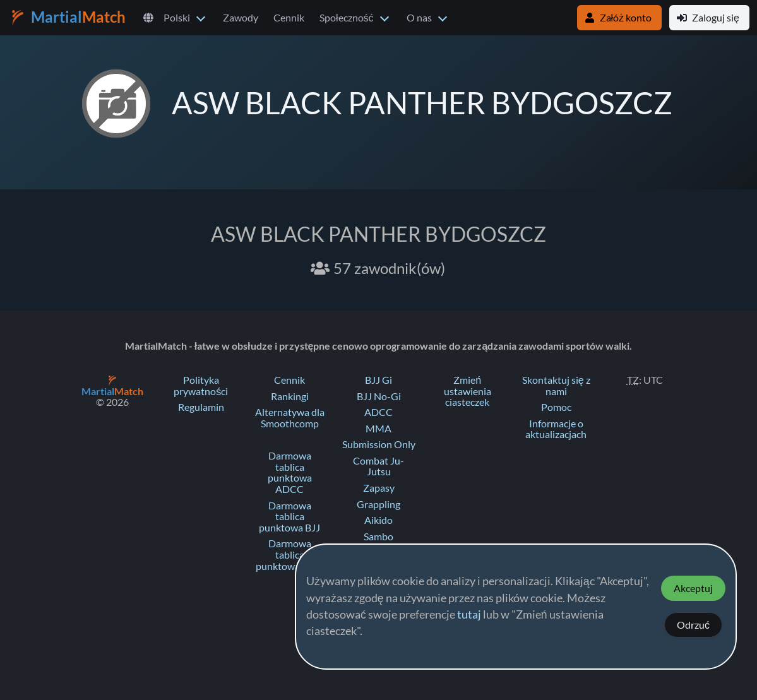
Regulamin (201, 407)
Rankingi (290, 396)
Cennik (289, 18)
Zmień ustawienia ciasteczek (468, 391)
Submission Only (379, 444)
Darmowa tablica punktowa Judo (289, 555)
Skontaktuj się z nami (556, 386)
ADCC (378, 412)
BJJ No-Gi (379, 396)
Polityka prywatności (201, 386)
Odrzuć (693, 625)
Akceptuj (693, 588)
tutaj (469, 615)
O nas (419, 18)
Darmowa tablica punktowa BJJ (289, 517)
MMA (378, 429)
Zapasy (379, 488)
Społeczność (347, 18)
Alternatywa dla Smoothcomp (290, 418)
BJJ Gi (378, 380)
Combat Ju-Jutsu (378, 466)
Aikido (378, 520)
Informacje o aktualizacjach (556, 429)
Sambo (378, 537)
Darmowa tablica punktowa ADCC (290, 472)
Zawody (241, 18)
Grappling (378, 504)
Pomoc (556, 407)
